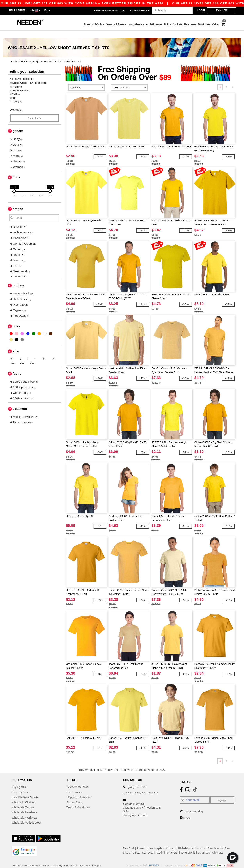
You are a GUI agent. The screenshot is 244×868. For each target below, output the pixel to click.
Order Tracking (194, 804)
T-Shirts (99, 24)
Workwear (204, 24)
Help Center (17, 10)
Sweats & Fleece (116, 24)
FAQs (187, 810)
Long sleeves (136, 24)
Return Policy (74, 795)
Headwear (190, 24)
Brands (88, 24)
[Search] (172, 10)
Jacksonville (188, 845)
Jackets (178, 24)
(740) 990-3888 (137, 779)
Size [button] (16, 344)
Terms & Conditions (78, 800)
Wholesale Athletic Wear (26, 815)
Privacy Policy (20, 858)
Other (216, 24)
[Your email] (195, 792)
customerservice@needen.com (142, 800)
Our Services (74, 785)
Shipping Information (109, 10)
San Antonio (215, 841)
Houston (200, 841)
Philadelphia (186, 841)
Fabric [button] (17, 366)
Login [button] (201, 10)
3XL (54, 351)
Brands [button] (18, 202)
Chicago (171, 841)
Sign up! (222, 793)
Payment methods (77, 779)
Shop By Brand (21, 785)
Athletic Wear (154, 24)
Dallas (136, 845)
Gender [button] (18, 123)
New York (129, 841)
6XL (33, 356)
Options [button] (18, 278)
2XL (44, 351)
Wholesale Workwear (25, 810)
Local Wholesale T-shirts (27, 790)
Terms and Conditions (39, 858)
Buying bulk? (139, 10)
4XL (12, 356)
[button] (233, 858)
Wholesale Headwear (25, 805)
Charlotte (218, 845)
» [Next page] (233, 80)
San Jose (148, 845)
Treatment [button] (20, 401)
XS (12, 351)
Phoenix (142, 841)
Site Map (56, 858)
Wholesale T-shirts (23, 800)
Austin (159, 845)
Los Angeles (156, 841)
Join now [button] (222, 10)
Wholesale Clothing (24, 795)
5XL (22, 356)
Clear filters (34, 111)
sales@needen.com (135, 808)
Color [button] (16, 319)
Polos (167, 24)
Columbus (204, 845)
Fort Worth (172, 845)
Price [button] (16, 170)
